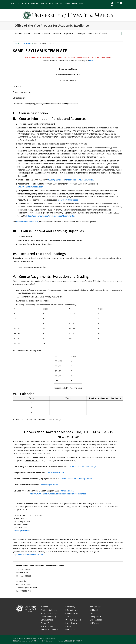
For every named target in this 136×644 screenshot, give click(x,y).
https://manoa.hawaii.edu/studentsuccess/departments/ (50, 216)
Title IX (68, 617)
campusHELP (96, 607)
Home (15, 43)
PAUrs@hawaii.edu (56, 473)
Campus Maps (47, 620)
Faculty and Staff (55, 3)
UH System (95, 623)
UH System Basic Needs (68, 200)
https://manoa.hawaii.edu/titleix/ (80, 180)
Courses (56, 34)
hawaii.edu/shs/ (67, 491)
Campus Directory (49, 617)
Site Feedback (96, 620)
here (91, 60)
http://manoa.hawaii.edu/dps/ (30, 187)
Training (79, 34)
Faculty (36, 34)
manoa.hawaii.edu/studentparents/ (77, 479)
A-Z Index (25, 3)
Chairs (45, 34)
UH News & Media (73, 620)
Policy (26, 34)
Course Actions (26, 43)
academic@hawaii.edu (25, 584)
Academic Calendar (49, 610)
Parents (67, 3)
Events (68, 626)
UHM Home (15, 3)
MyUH (82, 3)
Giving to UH (95, 617)
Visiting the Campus (49, 630)
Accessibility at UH (49, 613)
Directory (35, 3)
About (17, 34)
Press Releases (72, 623)
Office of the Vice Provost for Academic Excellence (52, 25)
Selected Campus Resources (27, 222)
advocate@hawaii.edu (50, 485)
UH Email (94, 610)
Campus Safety (72, 613)
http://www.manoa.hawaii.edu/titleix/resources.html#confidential (58, 494)
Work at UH (70, 630)
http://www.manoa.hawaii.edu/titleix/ (29, 554)
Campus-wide (93, 34)
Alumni (74, 3)
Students (44, 3)
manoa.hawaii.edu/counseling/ (83, 466)
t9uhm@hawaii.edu (56, 180)
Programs (67, 34)
